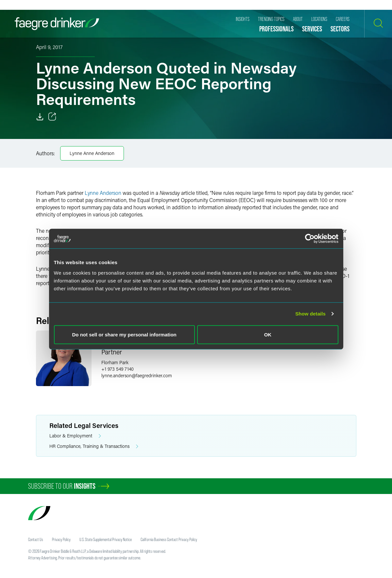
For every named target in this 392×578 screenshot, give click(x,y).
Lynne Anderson (103, 193)
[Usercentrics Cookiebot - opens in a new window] (310, 239)
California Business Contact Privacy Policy (169, 539)
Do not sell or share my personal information (124, 334)
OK (268, 334)
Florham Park (115, 362)
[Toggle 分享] (52, 117)
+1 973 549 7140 (118, 369)
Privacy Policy (61, 539)
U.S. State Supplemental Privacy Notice (106, 539)
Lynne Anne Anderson (92, 153)
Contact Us (36, 539)
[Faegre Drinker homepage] (57, 24)
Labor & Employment (75, 436)
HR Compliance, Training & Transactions (94, 446)
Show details (310, 314)
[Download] (40, 117)
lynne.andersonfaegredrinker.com (137, 375)
